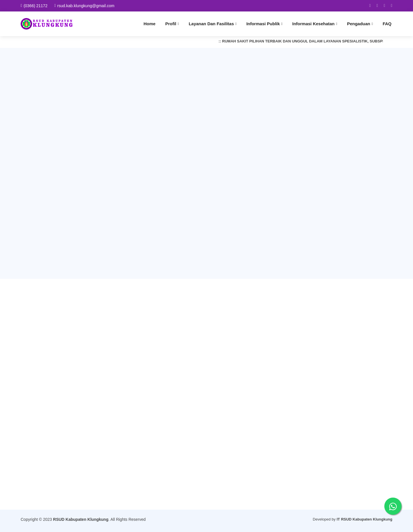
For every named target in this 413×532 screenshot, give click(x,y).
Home (150, 24)
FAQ (387, 24)
